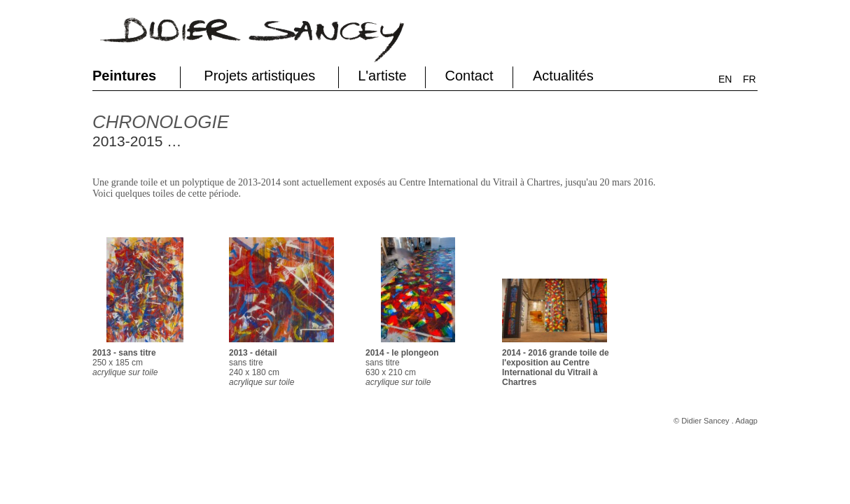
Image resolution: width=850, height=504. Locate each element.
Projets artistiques (259, 76)
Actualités (563, 76)
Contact (469, 76)
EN (725, 79)
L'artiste (382, 76)
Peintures (124, 76)
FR (750, 79)
